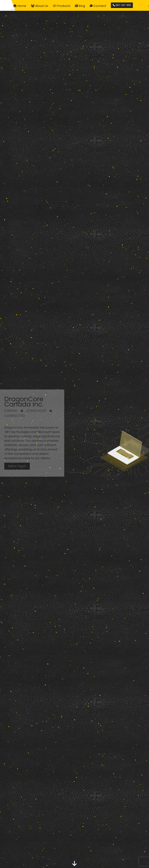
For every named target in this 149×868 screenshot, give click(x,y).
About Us (40, 6)
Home (20, 6)
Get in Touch (13, 466)
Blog (80, 6)
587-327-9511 (122, 5)
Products (62, 6)
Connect (98, 6)
